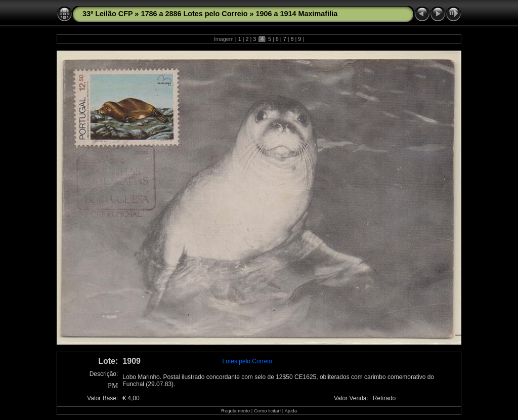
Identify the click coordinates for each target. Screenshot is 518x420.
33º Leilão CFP (107, 14)
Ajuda (291, 411)
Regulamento (235, 411)
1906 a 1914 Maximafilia (297, 14)
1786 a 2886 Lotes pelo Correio (194, 14)
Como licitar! (267, 411)
